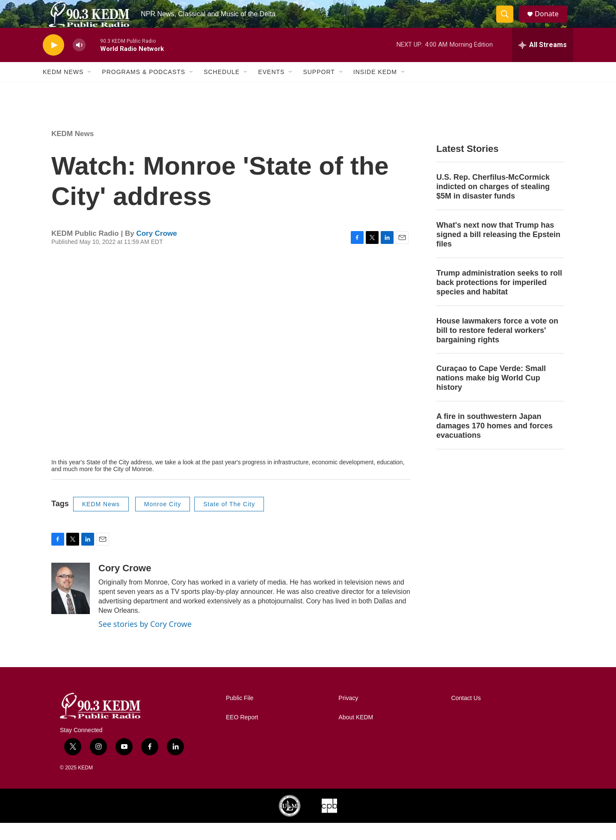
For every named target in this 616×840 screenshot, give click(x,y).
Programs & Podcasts (144, 89)
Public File (240, 715)
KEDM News (63, 89)
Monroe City (163, 521)
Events (271, 89)
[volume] (79, 62)
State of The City (229, 521)
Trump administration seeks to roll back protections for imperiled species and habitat (499, 300)
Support (319, 89)
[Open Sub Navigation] (90, 89)
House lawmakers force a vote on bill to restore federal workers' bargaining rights (497, 347)
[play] (53, 62)
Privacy (348, 715)
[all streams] (543, 62)
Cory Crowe (156, 251)
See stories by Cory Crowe (145, 641)
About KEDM (356, 735)
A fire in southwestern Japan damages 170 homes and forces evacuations (495, 443)
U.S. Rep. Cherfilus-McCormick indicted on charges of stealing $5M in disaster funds (493, 204)
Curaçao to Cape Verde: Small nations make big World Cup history (491, 395)
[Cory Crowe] (71, 606)
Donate (551, 22)
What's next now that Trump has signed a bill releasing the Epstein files (498, 252)
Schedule (222, 89)
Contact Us (466, 715)
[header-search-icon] (508, 23)
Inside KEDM (375, 89)
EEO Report (242, 735)
